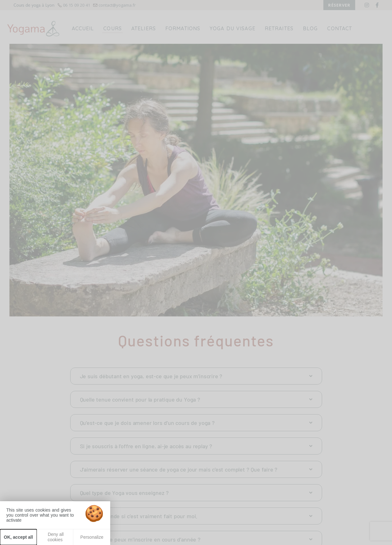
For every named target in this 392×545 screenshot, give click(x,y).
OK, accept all (18, 537)
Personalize (92, 537)
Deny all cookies (55, 537)
